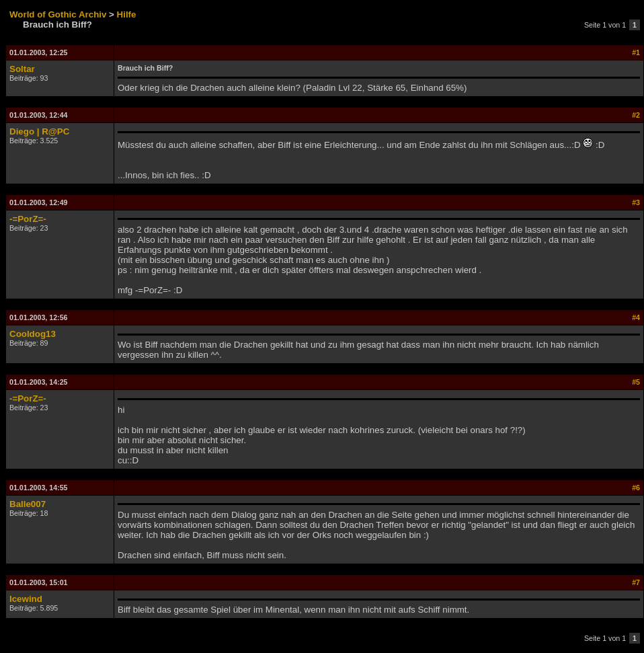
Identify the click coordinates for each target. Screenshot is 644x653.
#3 (636, 202)
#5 (636, 382)
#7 (636, 582)
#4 (636, 317)
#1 (636, 52)
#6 (636, 488)
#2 (636, 115)
